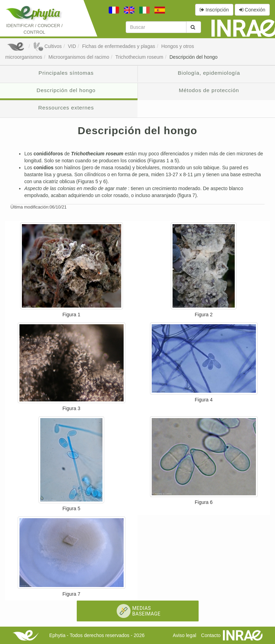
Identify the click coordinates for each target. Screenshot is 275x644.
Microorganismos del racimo (79, 57)
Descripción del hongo (194, 57)
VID (72, 46)
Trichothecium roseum (139, 57)
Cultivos (47, 46)
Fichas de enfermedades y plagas (119, 46)
